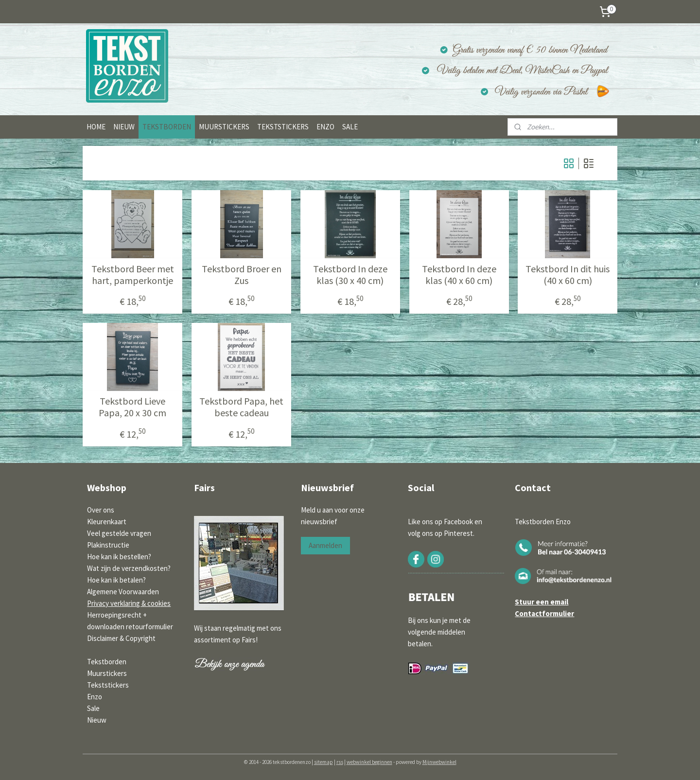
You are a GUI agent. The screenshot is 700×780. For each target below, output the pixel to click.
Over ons (101, 510)
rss (340, 762)
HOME (96, 127)
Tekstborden (107, 662)
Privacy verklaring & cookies (129, 603)
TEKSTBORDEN (167, 127)
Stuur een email (542, 602)
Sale (93, 708)
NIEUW (124, 127)
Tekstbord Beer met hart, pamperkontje (132, 275)
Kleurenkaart (107, 522)
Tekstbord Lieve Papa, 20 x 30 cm (132, 407)
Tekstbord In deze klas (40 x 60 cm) (459, 275)
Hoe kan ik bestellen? (119, 557)
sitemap (324, 762)
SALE (350, 127)
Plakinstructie (108, 545)
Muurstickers (107, 673)
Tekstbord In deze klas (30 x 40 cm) (350, 275)
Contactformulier (544, 613)
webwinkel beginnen (369, 762)
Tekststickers (108, 685)
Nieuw (97, 720)
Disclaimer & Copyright (121, 638)
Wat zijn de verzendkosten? (129, 568)
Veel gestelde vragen (119, 533)
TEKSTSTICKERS (283, 127)
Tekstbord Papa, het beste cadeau (241, 407)
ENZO (325, 127)
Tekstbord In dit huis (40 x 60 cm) (568, 275)
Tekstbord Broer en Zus (241, 275)
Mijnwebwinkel (439, 762)
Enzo (95, 697)
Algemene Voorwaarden (123, 592)
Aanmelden (325, 545)
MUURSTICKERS (224, 127)
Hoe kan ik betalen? (116, 580)
